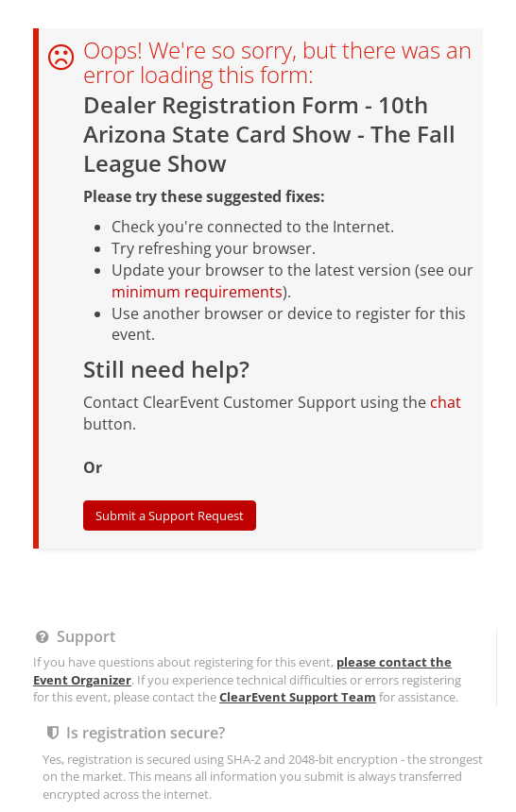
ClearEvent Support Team (298, 144)
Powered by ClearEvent (258, 337)
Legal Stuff (223, 306)
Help (167, 306)
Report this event (313, 306)
